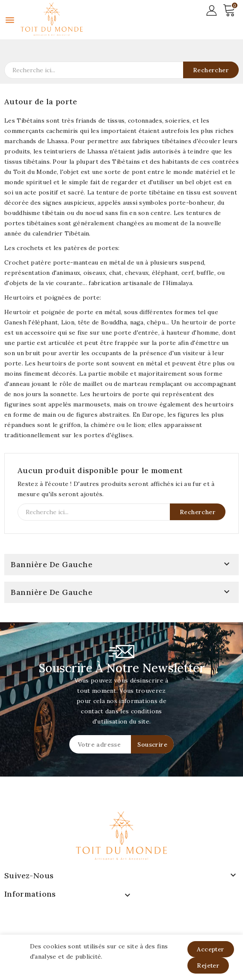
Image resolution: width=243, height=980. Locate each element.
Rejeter (208, 965)
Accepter (210, 949)
